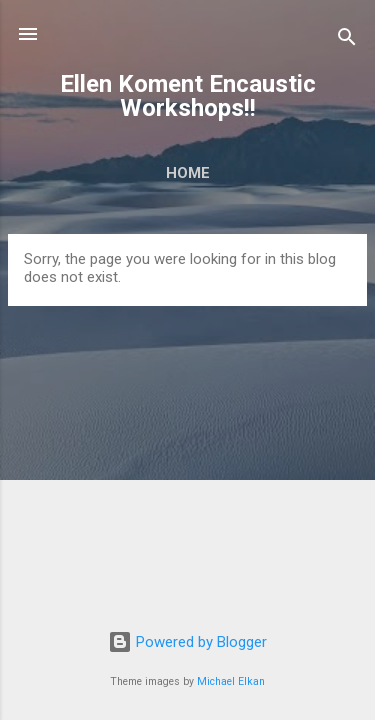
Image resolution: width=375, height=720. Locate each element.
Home (188, 173)
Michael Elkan (231, 681)
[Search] (347, 40)
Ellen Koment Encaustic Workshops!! (188, 96)
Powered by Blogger (187, 642)
